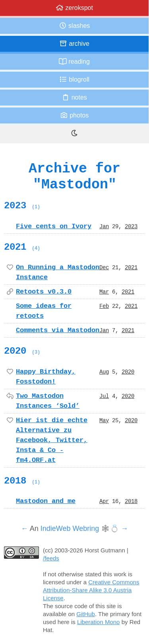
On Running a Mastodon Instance (58, 272)
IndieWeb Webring (70, 529)
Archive (74, 44)
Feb (104, 306)
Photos (74, 115)
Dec (104, 267)
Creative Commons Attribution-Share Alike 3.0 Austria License (91, 590)
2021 (22, 247)
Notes (74, 97)
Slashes (74, 26)
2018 (22, 481)
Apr (104, 501)
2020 (22, 351)
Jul (104, 396)
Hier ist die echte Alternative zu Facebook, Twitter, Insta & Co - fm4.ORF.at (52, 440)
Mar (104, 292)
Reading (74, 62)
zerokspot (74, 8)
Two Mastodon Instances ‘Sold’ (48, 401)
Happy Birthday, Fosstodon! (46, 377)
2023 (22, 206)
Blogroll (74, 79)
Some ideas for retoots (44, 311)
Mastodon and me (46, 501)
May (104, 420)
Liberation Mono (99, 622)
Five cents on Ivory (54, 226)
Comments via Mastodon (58, 330)
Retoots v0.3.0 (44, 292)
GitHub (86, 614)
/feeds (51, 558)
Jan (104, 226)
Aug (104, 372)
